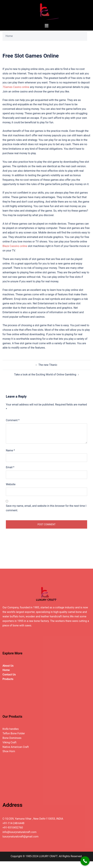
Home (9, 36)
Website (11, 484)
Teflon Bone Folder (14, 733)
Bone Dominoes (12, 738)
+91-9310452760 (13, 828)
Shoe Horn (9, 751)
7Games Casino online (16, 87)
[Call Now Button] (85, 861)
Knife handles (11, 729)
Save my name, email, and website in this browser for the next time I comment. (46, 508)
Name (10, 450)
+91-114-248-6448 (13, 823)
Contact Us (9, 675)
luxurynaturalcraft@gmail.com (21, 837)
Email (10, 467)
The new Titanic (48, 365)
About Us (8, 666)
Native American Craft (16, 747)
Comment (13, 420)
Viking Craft (9, 742)
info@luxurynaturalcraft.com (19, 832)
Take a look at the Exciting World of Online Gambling (45, 375)
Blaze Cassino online (15, 246)
